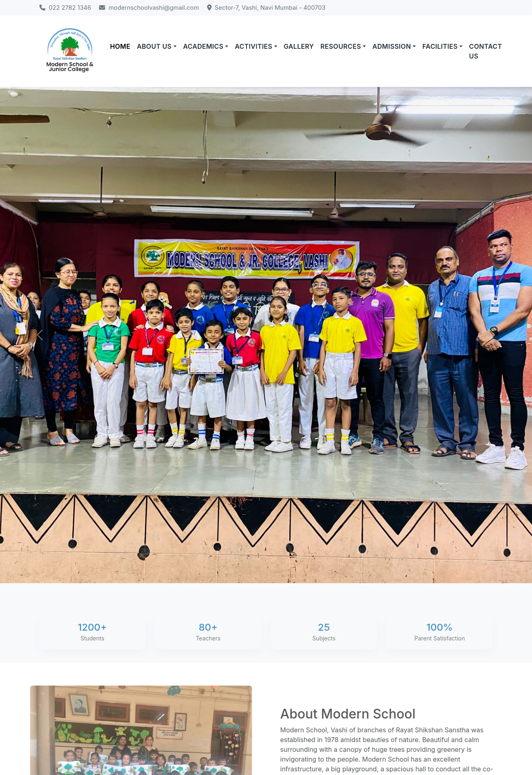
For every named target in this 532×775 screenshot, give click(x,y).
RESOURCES (341, 46)
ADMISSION (392, 46)
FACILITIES (440, 46)
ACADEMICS (203, 46)
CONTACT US (486, 51)
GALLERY (299, 46)
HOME (120, 46)
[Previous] (40, 335)
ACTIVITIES (253, 46)
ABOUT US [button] (154, 46)
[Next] (492, 335)
